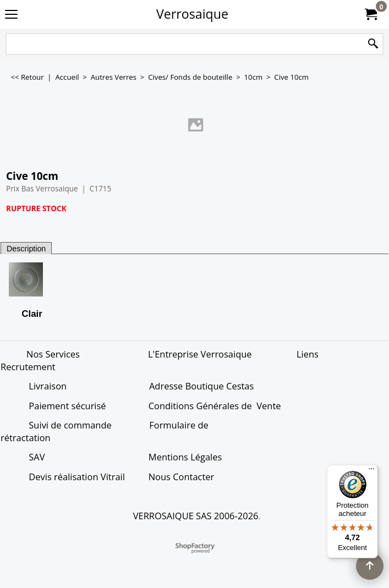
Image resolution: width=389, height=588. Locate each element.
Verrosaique (192, 14)
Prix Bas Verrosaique (42, 188)
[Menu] (371, 471)
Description (26, 249)
